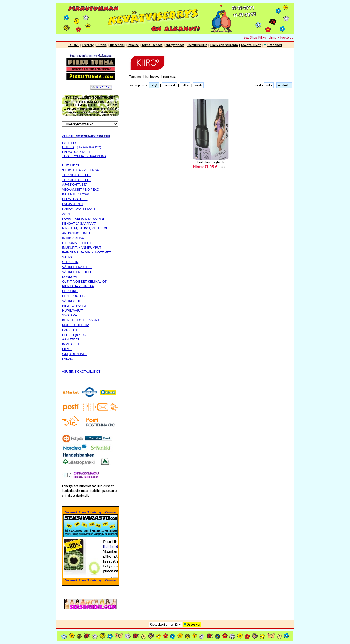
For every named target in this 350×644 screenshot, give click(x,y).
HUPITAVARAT (73, 310)
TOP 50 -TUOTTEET (77, 180)
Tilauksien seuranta (224, 45)
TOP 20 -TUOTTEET (77, 175)
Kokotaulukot (251, 45)
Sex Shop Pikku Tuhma (260, 37)
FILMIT (67, 349)
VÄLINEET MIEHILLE (77, 272)
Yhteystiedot (175, 45)
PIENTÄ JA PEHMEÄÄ (78, 286)
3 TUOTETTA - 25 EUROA (81, 170)
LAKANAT (69, 359)
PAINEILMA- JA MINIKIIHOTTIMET (87, 252)
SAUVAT (68, 257)
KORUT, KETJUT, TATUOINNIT (84, 219)
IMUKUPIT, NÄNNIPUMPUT (82, 248)
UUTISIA (68, 147)
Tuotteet (286, 37)
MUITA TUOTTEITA (76, 325)
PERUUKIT (70, 291)
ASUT (66, 214)
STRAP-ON (70, 262)
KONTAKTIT (71, 344)
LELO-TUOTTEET (75, 199)
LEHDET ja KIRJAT (76, 335)
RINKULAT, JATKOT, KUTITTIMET (86, 228)
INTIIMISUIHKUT (74, 238)
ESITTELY (70, 143)
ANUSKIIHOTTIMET (76, 233)
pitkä (185, 85)
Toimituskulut (197, 45)
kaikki (198, 85)
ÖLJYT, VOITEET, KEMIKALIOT (84, 282)
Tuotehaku (117, 45)
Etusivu (74, 45)
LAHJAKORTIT (73, 204)
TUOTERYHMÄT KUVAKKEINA (84, 156)
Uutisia (102, 45)
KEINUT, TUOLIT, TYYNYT (81, 320)
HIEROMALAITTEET (77, 243)
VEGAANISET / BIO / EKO (81, 189)
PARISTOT (70, 330)
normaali (170, 85)
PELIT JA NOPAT (74, 306)
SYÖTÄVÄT (70, 315)
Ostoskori (275, 45)
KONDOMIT (71, 277)
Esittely (88, 45)
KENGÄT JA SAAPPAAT (79, 223)
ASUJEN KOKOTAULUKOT (81, 371)
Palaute (133, 45)
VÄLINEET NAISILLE (77, 267)
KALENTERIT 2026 (76, 194)
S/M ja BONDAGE (75, 354)
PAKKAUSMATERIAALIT (79, 209)
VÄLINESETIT (72, 301)
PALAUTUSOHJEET (76, 152)
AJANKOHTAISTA (75, 185)
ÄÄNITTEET (71, 339)
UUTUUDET (71, 165)
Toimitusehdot (152, 45)
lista (269, 85)
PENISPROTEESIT (76, 296)
